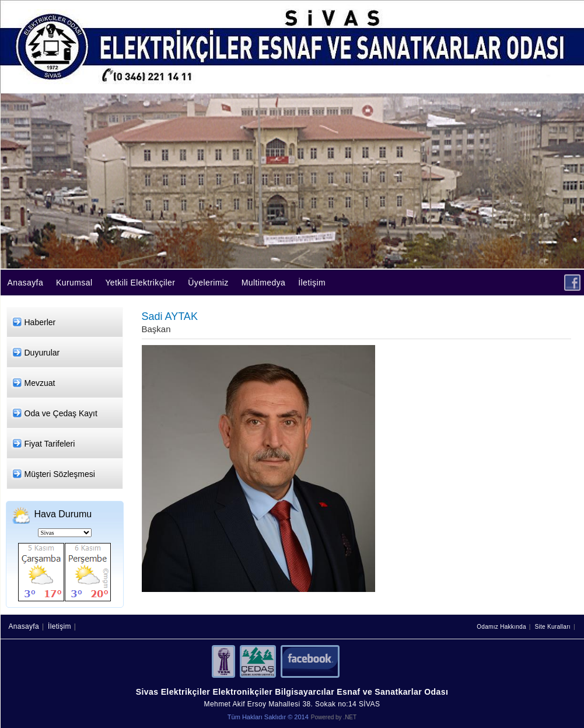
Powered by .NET (334, 717)
